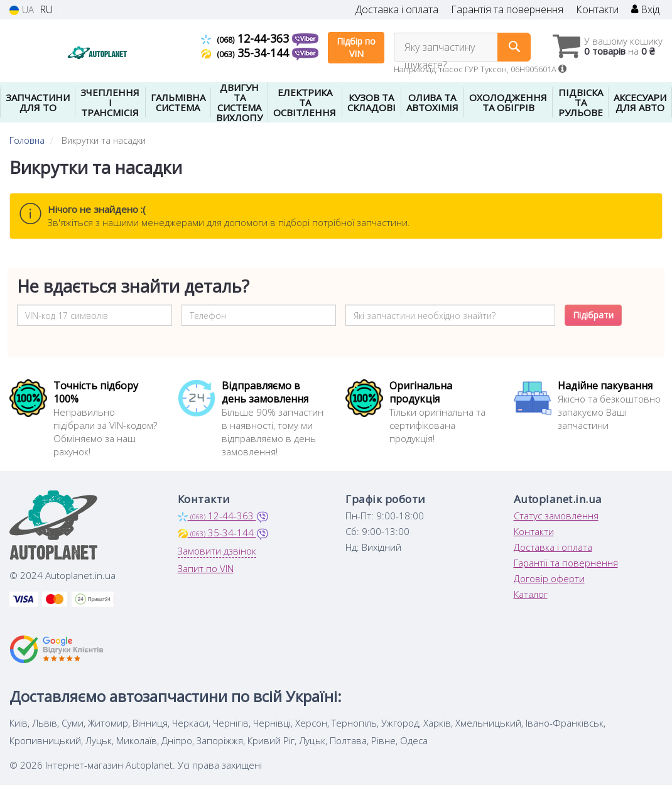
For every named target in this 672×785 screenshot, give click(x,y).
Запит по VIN (206, 568)
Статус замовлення (556, 516)
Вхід (645, 10)
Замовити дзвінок (217, 551)
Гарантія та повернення (507, 10)
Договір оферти (549, 578)
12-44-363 (247, 38)
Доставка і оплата (397, 10)
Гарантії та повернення (566, 563)
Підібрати (593, 315)
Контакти (597, 10)
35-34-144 (247, 53)
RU (46, 10)
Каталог (531, 594)
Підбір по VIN (356, 47)
